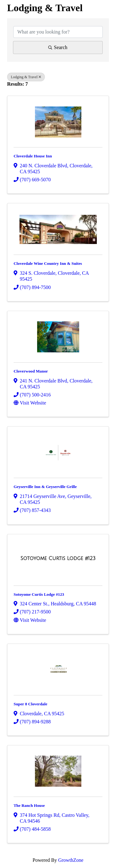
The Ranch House (29, 805)
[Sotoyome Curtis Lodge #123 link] (58, 558)
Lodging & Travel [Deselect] (26, 77)
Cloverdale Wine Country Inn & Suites (48, 263)
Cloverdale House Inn (33, 156)
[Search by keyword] (58, 32)
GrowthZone (71, 860)
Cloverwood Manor (31, 371)
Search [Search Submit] (58, 47)
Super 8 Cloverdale (30, 704)
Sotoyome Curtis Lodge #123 (39, 594)
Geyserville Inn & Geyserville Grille (45, 487)
